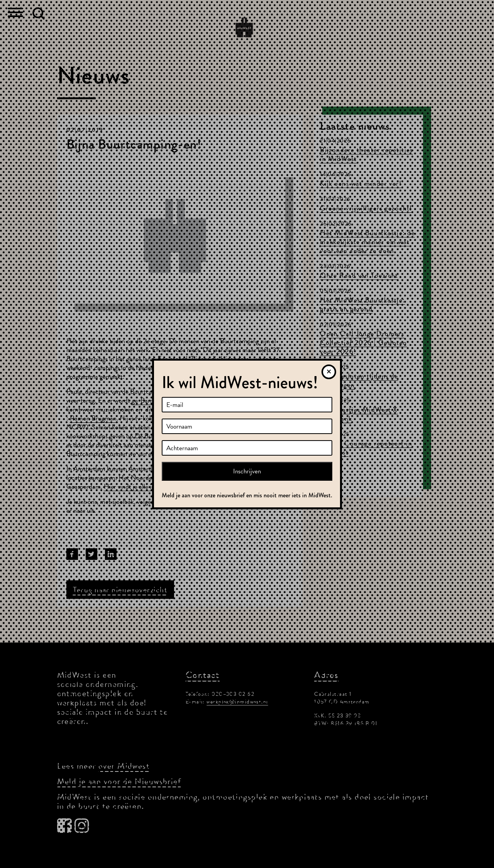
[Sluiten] (329, 372)
